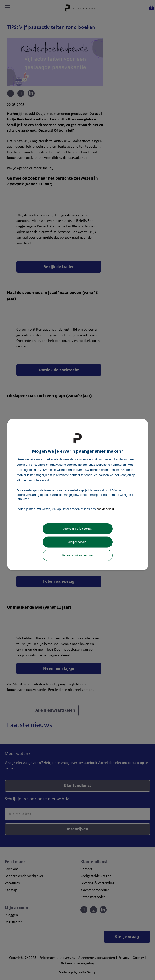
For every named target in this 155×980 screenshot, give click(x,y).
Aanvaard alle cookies (77, 529)
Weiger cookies (78, 542)
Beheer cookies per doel (78, 555)
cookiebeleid (105, 509)
